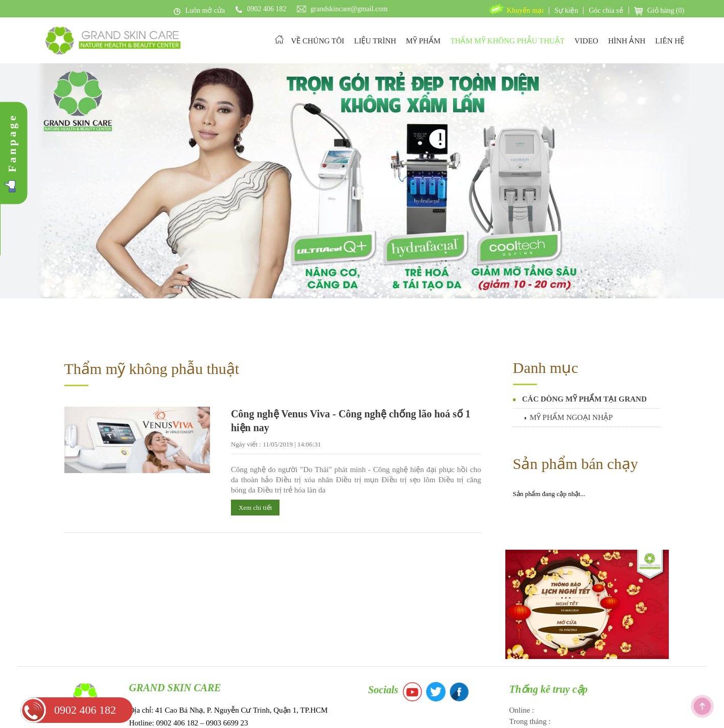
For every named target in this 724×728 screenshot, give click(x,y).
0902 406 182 (85, 710)
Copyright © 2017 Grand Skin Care (362, 715)
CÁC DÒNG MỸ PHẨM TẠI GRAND (585, 336)
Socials (383, 626)
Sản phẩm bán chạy (576, 400)
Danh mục (546, 304)
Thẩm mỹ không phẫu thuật (152, 305)
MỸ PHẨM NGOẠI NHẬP (571, 354)
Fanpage (12, 143)
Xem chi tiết (255, 444)
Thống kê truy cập (549, 626)
